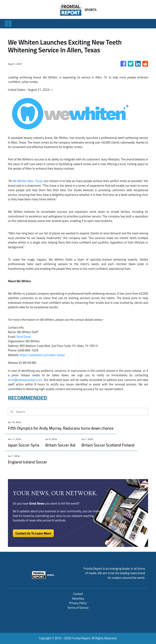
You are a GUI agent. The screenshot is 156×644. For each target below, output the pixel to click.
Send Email (24, 337)
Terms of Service (78, 608)
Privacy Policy (78, 603)
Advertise (78, 598)
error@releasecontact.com (25, 380)
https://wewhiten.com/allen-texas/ (42, 355)
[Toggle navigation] (8, 24)
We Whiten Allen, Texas (27, 181)
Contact (78, 594)
